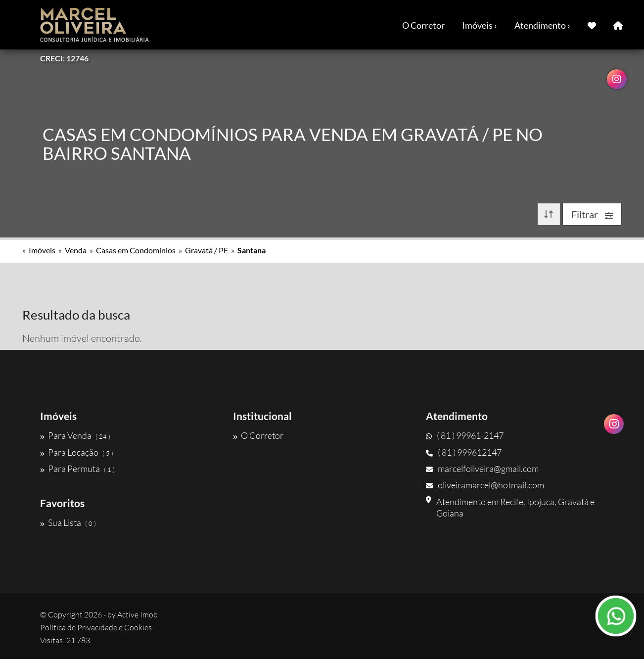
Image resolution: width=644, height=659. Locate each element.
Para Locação (77, 452)
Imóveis (42, 250)
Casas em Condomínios (136, 250)
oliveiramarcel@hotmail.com (485, 485)
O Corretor (423, 25)
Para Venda (75, 435)
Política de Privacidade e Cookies (96, 627)
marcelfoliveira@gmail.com (482, 469)
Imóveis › (480, 25)
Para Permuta (77, 469)
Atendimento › (542, 25)
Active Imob (138, 614)
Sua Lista (68, 522)
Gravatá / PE (207, 250)
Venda (76, 250)
